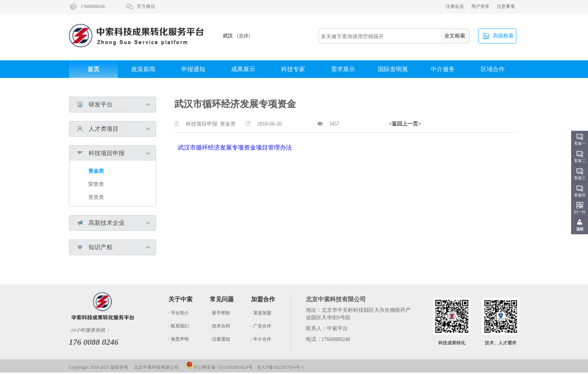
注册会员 (455, 6)
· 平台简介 (179, 313)
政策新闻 (143, 69)
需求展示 (343, 69)
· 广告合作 (261, 326)
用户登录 (480, 6)
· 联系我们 (179, 326)
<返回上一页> (405, 124)
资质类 (96, 197)
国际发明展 (393, 69)
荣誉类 (96, 184)
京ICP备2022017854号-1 (280, 367)
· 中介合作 (261, 339)
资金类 (96, 171)
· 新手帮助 (220, 313)
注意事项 (506, 6)
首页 (93, 69)
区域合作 (493, 69)
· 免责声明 (179, 339)
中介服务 (443, 69)
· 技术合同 (220, 326)
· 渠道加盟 (261, 313)
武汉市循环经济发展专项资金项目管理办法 (235, 147)
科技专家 (293, 69)
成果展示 (243, 69)
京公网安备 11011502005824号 (219, 367)
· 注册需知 (220, 339)
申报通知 (193, 69)
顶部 (580, 229)
